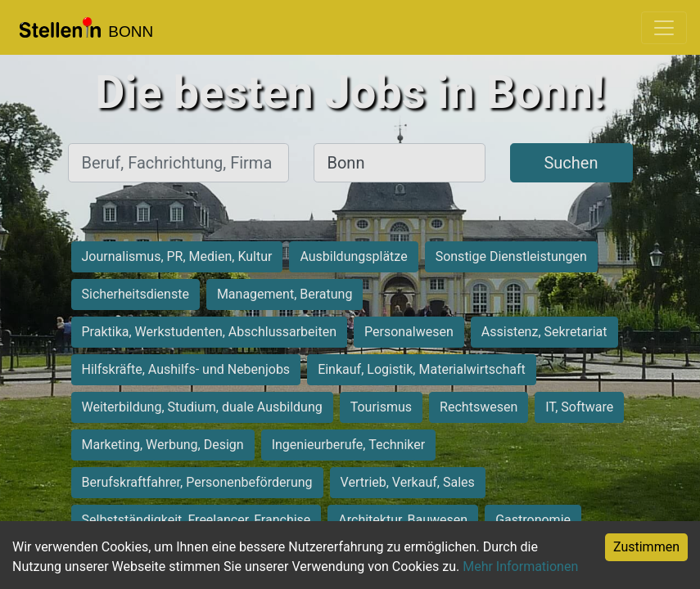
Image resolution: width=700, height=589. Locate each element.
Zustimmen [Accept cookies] (646, 547)
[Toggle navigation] (664, 28)
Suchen (571, 163)
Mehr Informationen (520, 567)
